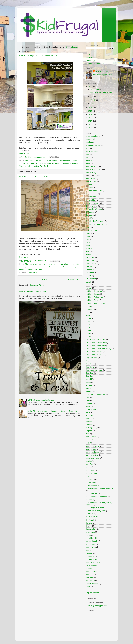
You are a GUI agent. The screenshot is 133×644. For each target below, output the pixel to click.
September (95, 89)
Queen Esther (91, 409)
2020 (91, 108)
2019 (91, 111)
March (93, 100)
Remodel (47, 163)
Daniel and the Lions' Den (96, 224)
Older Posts (75, 280)
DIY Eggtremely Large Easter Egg (41, 400)
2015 (91, 124)
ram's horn (90, 578)
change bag (90, 482)
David (88, 227)
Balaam (89, 160)
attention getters (92, 455)
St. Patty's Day (91, 428)
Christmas (90, 185)
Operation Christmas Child (96, 394)
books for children (93, 458)
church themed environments (97, 497)
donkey (89, 526)
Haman (89, 288)
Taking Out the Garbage (95, 63)
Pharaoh (89, 403)
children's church (92, 485)
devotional (90, 520)
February (94, 103)
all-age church (91, 440)
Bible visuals (91, 179)
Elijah (88, 239)
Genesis (89, 270)
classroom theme (65, 160)
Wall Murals (44, 166)
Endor (88, 245)
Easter (88, 233)
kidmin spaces (25, 267)
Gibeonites (90, 273)
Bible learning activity (94, 169)
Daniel (88, 218)
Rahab (88, 412)
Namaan (89, 385)
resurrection (90, 581)
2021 (91, 86)
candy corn (90, 470)
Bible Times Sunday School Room (34, 176)
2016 (91, 121)
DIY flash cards (92, 197)
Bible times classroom (34, 160)
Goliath (88, 282)
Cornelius (89, 188)
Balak (88, 163)
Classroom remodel (50, 160)
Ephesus (89, 248)
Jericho (89, 318)
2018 (91, 114)
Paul (87, 397)
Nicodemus (90, 388)
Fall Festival (90, 258)
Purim (88, 406)
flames (88, 535)
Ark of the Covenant (93, 151)
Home (44, 280)
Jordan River (91, 327)
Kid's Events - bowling (94, 352)
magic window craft (93, 565)
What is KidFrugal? (93, 60)
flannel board (91, 538)
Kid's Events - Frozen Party (96, 343)
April (92, 97)
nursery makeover (93, 572)
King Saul (89, 373)
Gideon (89, 276)
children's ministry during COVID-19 (99, 488)
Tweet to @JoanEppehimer (96, 606)
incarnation (90, 556)
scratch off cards (92, 584)
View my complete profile (103, 75)
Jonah (88, 324)
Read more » (24, 153)
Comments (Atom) (37, 285)
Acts (87, 148)
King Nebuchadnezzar (94, 370)
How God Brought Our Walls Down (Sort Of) (38, 55)
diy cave (89, 523)
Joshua (89, 333)
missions (89, 568)
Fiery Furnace (91, 264)
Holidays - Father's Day (95, 297)
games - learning (92, 541)
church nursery (91, 493)
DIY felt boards (91, 194)
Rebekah (89, 415)
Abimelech (90, 139)
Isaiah (88, 315)
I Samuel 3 (90, 309)
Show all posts (72, 47)
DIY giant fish (91, 200)
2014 (91, 128)
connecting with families (95, 508)
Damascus (90, 215)
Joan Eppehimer (102, 71)
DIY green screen (92, 203)
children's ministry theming (53, 264)
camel (88, 467)
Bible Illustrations (92, 166)
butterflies (89, 464)
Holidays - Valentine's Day (96, 303)
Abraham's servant (93, 145)
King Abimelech (92, 358)
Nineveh (89, 391)
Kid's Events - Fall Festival (96, 340)
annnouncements (92, 446)
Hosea (88, 306)
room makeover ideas (70, 163)
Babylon (89, 157)
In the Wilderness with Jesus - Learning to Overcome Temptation (53, 411)
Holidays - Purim (92, 300)
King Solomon (91, 376)
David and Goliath (93, 230)
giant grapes (90, 544)
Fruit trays (90, 267)
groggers (89, 550)
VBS (87, 434)
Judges (89, 336)
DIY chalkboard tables (94, 191)
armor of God (91, 449)
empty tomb (90, 532)
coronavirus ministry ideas (96, 511)
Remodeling (56, 163)
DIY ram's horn (91, 206)
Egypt (88, 236)
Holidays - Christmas (94, 291)
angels (88, 443)
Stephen (89, 431)
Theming (23, 166)
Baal (87, 154)
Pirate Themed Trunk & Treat (33, 292)
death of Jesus (91, 517)
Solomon (89, 425)
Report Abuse (92, 593)
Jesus (88, 321)
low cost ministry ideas (34, 163)
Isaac (88, 312)
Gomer (88, 285)
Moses (88, 382)
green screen (91, 547)
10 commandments (93, 136)
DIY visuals (90, 212)
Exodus (89, 255)
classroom (90, 500)
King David (90, 367)
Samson (89, 419)
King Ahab (90, 361)
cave (88, 476)
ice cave (89, 553)
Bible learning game (93, 173)
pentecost (89, 574)
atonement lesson (93, 452)
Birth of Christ (91, 182)
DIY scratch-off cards (94, 209)
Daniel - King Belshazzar (95, 221)
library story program (94, 562)
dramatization (91, 529)
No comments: (40, 157)
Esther (88, 252)
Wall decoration (33, 166)
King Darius (90, 364)
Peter (88, 400)
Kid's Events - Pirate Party (96, 346)
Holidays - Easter (92, 294)
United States (32, 272)
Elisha (88, 242)
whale (88, 587)
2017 (91, 118)
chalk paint (90, 479)
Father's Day (91, 261)
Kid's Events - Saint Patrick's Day (98, 349)
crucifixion (90, 514)
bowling (89, 461)
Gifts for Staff (91, 279)
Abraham (89, 142)
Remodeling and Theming (59, 267)
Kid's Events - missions (95, 355)
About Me (89, 57)
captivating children (93, 473)
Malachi (89, 379)
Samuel (89, 422)
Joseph (89, 330)
